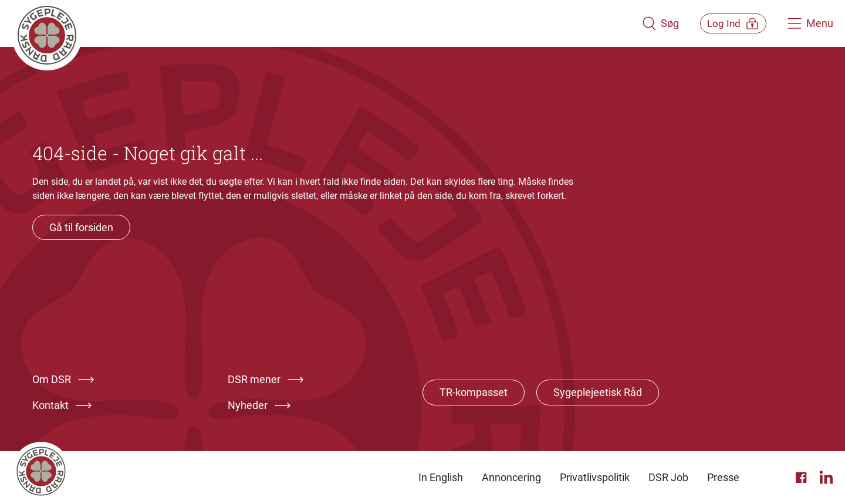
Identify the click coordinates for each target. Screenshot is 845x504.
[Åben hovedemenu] (810, 23)
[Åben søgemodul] (644, 23)
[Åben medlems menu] (725, 23)
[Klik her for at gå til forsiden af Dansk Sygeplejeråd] (319, 23)
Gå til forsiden (81, 227)
